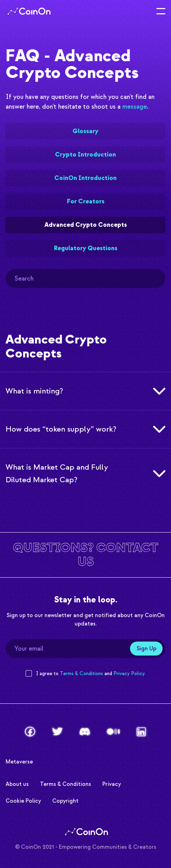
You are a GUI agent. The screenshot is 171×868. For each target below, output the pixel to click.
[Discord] (85, 732)
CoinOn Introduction (85, 178)
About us (17, 783)
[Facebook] (30, 732)
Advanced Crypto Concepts (86, 225)
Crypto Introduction (85, 155)
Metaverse (19, 761)
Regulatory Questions (86, 248)
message (135, 107)
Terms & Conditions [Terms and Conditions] (81, 674)
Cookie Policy (23, 800)
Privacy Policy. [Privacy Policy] (129, 674)
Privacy (112, 783)
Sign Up (146, 649)
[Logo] (28, 11)
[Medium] (113, 732)
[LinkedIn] (141, 732)
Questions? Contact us (86, 555)
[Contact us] (85, 555)
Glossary (85, 131)
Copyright (65, 800)
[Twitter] (57, 732)
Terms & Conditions (66, 783)
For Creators (86, 201)
